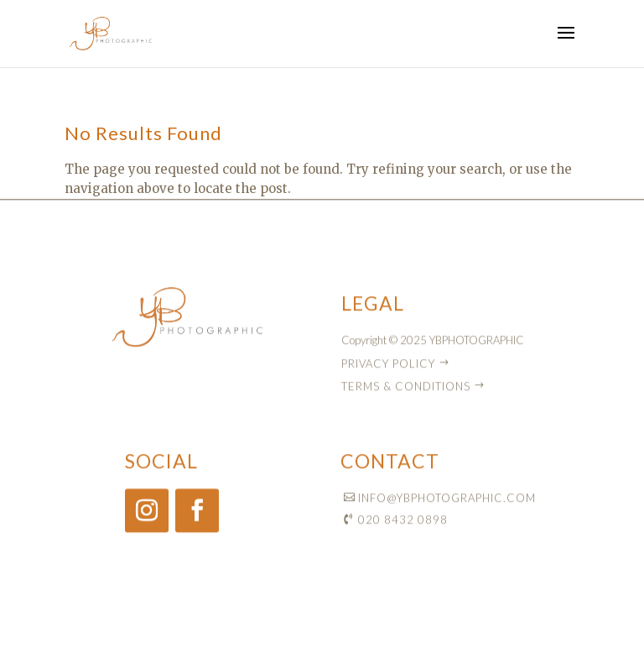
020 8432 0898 (403, 524)
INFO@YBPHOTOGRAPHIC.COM (447, 501)
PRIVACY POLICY (388, 367)
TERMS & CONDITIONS (406, 389)
